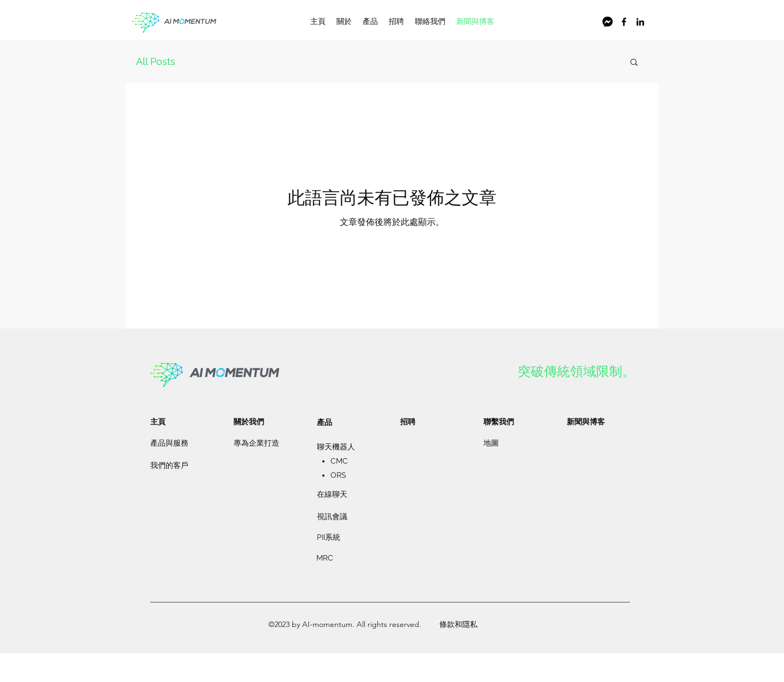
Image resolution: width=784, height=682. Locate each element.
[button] (634, 63)
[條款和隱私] (458, 625)
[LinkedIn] (640, 22)
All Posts (156, 61)
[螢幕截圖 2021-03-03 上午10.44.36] (608, 22)
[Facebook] (624, 22)
